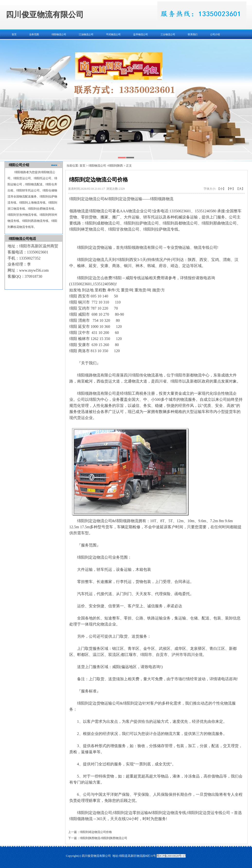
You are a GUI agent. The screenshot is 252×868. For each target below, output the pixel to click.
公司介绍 (215, 34)
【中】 (231, 189)
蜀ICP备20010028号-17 (171, 856)
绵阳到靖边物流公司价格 (96, 832)
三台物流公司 (168, 34)
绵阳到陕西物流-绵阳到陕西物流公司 (104, 838)
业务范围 (34, 34)
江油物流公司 (86, 34)
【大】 (240, 189)
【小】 (221, 189)
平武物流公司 (113, 34)
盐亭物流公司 (141, 34)
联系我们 (193, 34)
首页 (14, 34)
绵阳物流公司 (59, 34)
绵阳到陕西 (116, 166)
